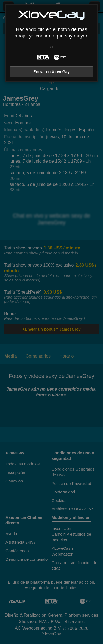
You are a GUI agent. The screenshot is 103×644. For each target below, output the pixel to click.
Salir (51, 47)
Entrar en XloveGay (51, 72)
